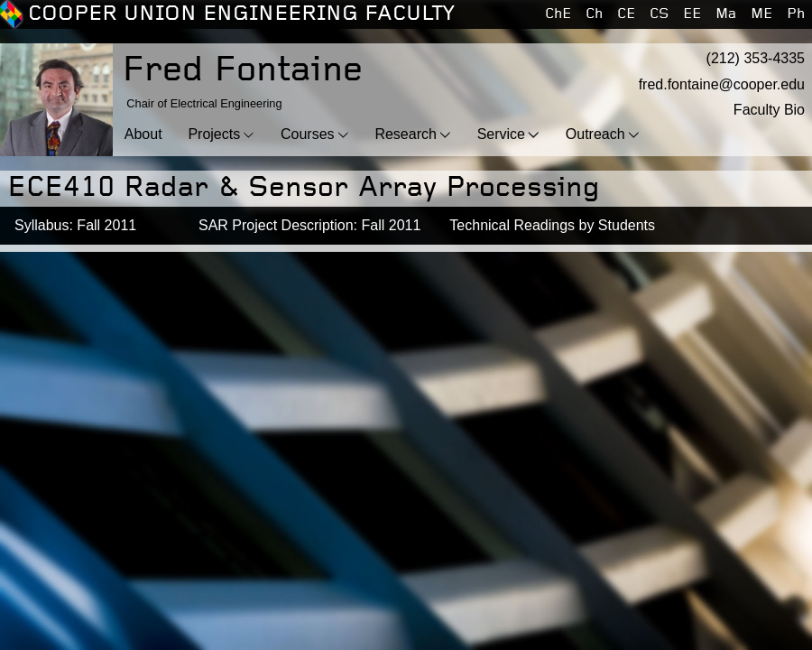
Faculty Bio (769, 110)
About (143, 134)
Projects (214, 134)
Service (501, 134)
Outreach (595, 134)
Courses (308, 134)
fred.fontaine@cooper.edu (722, 84)
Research (405, 134)
